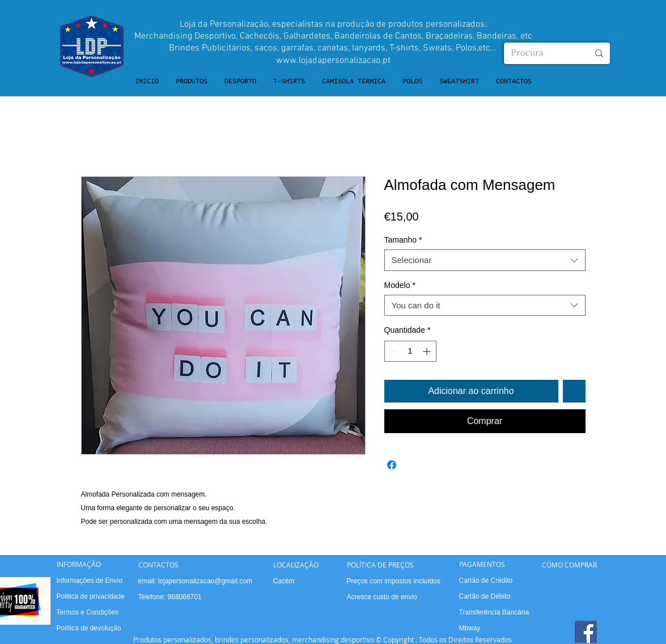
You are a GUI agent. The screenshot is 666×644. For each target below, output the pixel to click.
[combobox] (485, 260)
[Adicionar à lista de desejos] (574, 391)
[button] (192, 82)
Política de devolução (89, 628)
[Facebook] (586, 632)
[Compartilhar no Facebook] (392, 465)
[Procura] (541, 53)
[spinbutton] (410, 351)
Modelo (400, 285)
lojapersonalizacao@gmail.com (205, 581)
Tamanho (403, 240)
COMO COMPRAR (569, 565)
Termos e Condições (88, 612)
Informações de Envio (90, 581)
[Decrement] (393, 351)
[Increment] (428, 351)
